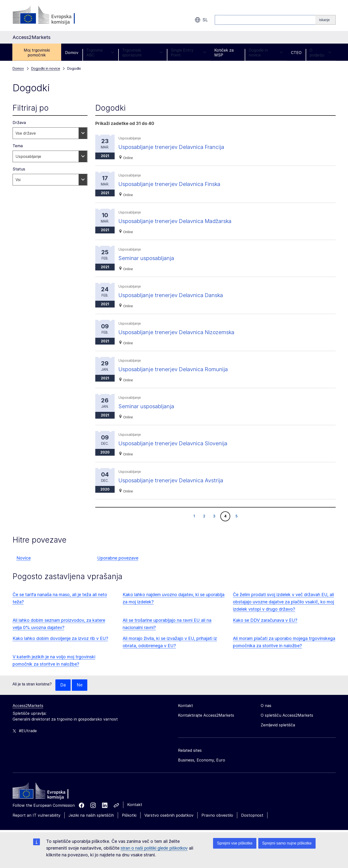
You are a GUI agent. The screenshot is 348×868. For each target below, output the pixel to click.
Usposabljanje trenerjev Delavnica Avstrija (174, 480)
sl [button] (201, 20)
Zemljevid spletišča (278, 725)
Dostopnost (252, 815)
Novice (24, 558)
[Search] (325, 20)
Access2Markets (28, 706)
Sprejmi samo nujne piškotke (287, 843)
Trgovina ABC (100, 53)
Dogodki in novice (266, 53)
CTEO (296, 53)
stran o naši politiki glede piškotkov (154, 848)
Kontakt (135, 805)
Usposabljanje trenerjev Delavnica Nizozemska (181, 332)
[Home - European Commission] (48, 792)
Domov (72, 53)
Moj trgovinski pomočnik (37, 53)
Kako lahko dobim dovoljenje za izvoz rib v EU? (60, 638)
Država (19, 123)
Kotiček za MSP (224, 53)
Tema (18, 146)
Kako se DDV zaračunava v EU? (265, 620)
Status (19, 169)
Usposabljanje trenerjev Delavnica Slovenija (177, 443)
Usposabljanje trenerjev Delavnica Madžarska (179, 221)
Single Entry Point (189, 53)
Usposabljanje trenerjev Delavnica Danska (174, 295)
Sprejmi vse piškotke (235, 843)
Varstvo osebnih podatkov (169, 815)
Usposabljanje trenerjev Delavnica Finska (173, 184)
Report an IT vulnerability (37, 815)
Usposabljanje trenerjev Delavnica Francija (175, 147)
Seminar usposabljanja (148, 258)
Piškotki (129, 815)
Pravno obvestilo (217, 815)
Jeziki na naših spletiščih (91, 815)
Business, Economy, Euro (202, 760)
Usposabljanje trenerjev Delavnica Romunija (177, 369)
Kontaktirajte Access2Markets (206, 715)
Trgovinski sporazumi (142, 53)
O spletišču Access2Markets (287, 715)
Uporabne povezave (118, 558)
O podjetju (320, 53)
